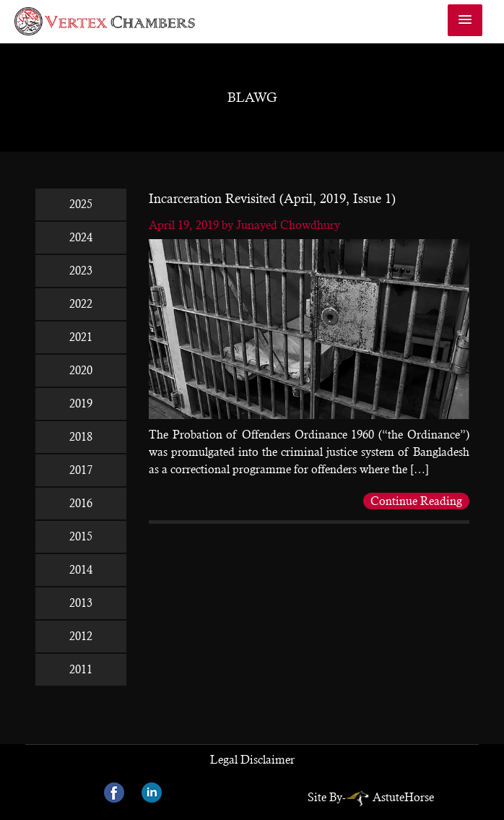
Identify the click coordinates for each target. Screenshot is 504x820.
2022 (81, 304)
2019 (81, 403)
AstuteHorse (390, 797)
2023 (81, 271)
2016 (81, 503)
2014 (81, 570)
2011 (81, 669)
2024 (81, 237)
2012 (81, 636)
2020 (81, 370)
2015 (81, 536)
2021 (81, 337)
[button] (465, 20)
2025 (81, 204)
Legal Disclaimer (252, 760)
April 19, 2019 (185, 225)
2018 (81, 437)
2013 (81, 603)
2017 (81, 470)
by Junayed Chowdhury (281, 225)
